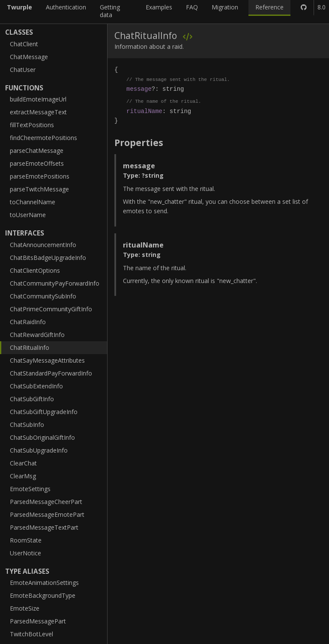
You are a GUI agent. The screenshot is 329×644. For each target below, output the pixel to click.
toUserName (28, 215)
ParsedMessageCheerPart (46, 502)
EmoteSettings (30, 489)
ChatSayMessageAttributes (47, 360)
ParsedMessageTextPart (44, 527)
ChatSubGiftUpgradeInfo (44, 412)
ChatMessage (29, 57)
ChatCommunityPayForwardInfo (55, 283)
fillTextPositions (32, 125)
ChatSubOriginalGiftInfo (42, 437)
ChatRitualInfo (30, 347)
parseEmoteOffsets (37, 163)
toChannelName (33, 202)
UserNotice (25, 553)
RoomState (26, 540)
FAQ (192, 7)
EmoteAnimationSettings (44, 583)
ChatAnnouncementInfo (43, 245)
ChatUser (23, 70)
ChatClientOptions (35, 270)
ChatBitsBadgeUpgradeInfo (48, 258)
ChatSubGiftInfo (32, 399)
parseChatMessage (37, 151)
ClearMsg (23, 476)
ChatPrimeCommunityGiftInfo (51, 309)
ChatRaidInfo (28, 322)
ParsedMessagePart (38, 621)
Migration (225, 7)
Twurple (19, 7)
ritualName (144, 111)
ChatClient (24, 44)
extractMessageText (38, 112)
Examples (159, 7)
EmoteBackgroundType (43, 595)
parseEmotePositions (40, 176)
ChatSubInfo (27, 425)
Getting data (110, 11)
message (139, 89)
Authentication (66, 7)
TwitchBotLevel (31, 634)
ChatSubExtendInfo (36, 386)
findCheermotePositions (43, 138)
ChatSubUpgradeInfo (39, 450)
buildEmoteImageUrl (38, 99)
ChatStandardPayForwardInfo (51, 373)
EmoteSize (25, 608)
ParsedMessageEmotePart (47, 514)
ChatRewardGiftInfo (37, 335)
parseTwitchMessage (39, 189)
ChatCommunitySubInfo (43, 296)
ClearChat (23, 463)
